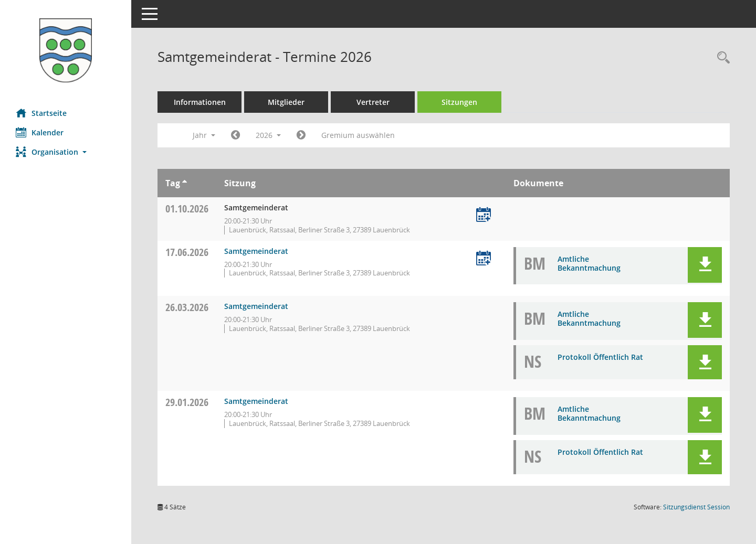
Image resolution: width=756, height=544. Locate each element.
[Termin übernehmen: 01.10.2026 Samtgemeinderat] (484, 215)
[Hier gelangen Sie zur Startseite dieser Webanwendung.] (66, 50)
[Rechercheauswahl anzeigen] (721, 58)
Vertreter (373, 102)
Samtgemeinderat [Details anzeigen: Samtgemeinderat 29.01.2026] (256, 401)
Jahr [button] (204, 135)
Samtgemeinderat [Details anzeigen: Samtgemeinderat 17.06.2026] (256, 251)
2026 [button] (268, 135)
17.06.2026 (187, 252)
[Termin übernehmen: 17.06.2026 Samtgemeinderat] (484, 259)
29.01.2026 (187, 402)
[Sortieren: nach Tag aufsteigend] (185, 183)
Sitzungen (459, 102)
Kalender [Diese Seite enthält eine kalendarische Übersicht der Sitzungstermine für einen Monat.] (40, 132)
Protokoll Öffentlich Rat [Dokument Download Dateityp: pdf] (600, 357)
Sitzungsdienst (696, 507)
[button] (66, 152)
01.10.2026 (187, 209)
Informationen (200, 102)
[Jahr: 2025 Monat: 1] (235, 135)
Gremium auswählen (358, 135)
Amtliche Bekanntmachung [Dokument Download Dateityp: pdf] (589, 263)
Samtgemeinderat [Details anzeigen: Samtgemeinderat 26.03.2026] (256, 306)
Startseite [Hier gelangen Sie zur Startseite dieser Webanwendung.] (41, 113)
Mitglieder (286, 102)
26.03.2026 (187, 307)
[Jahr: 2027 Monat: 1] (301, 135)
